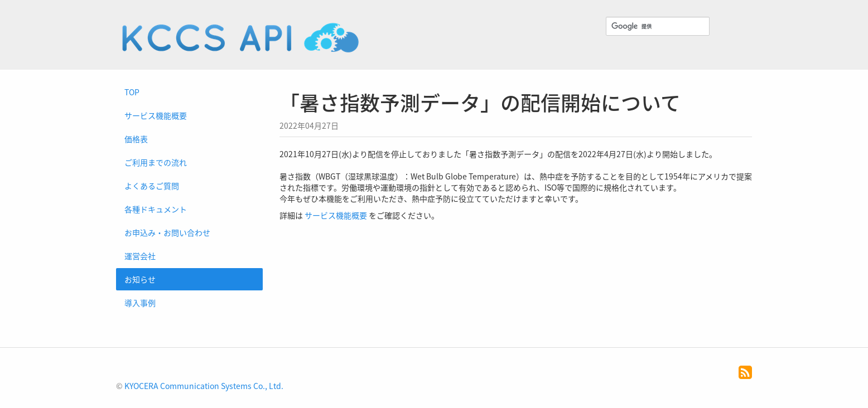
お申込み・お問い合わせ (167, 232)
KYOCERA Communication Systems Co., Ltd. (204, 386)
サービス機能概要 (156, 115)
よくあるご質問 (152, 186)
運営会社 (140, 256)
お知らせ (140, 279)
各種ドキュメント (156, 209)
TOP (132, 92)
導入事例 (140, 303)
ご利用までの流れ (156, 162)
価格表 (136, 139)
